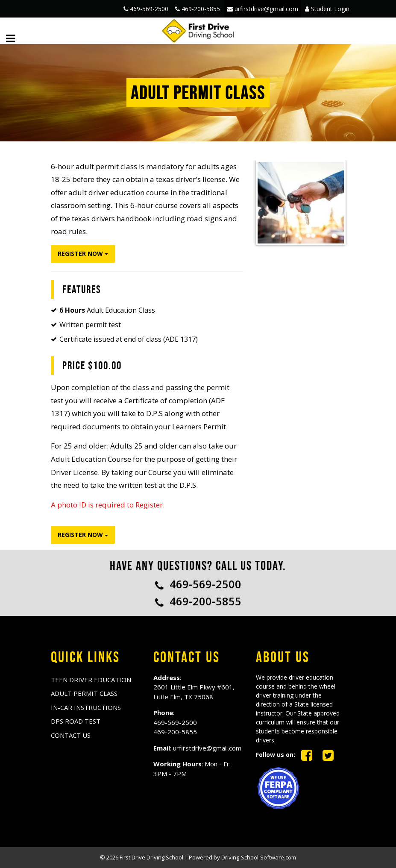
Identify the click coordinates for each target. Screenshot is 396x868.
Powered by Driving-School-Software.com (242, 857)
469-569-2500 (146, 9)
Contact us (71, 735)
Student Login (327, 9)
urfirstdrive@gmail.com (263, 9)
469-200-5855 (198, 9)
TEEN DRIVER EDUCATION (91, 680)
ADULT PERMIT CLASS (84, 693)
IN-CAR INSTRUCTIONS (86, 707)
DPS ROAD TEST (76, 721)
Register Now (83, 254)
